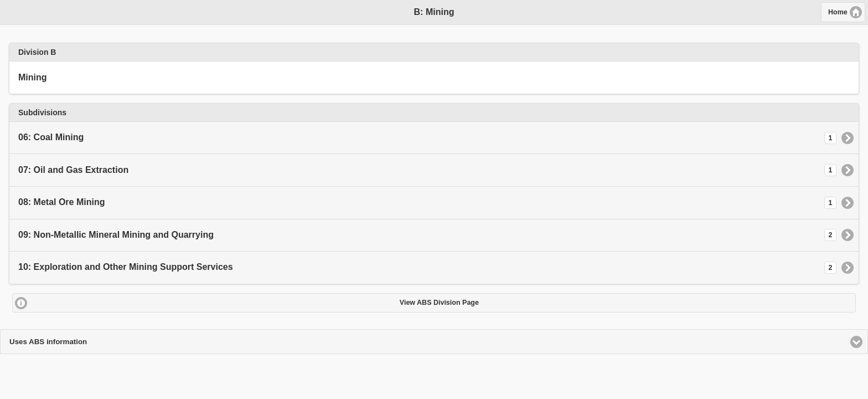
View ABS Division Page (439, 303)
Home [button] (838, 12)
